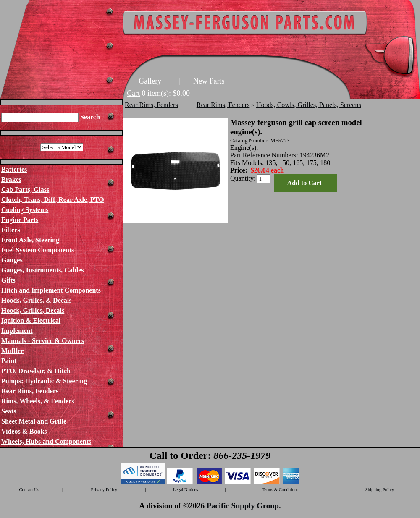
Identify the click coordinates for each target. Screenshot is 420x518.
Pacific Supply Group (243, 506)
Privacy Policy (104, 490)
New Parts (209, 81)
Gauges (12, 260)
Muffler (12, 351)
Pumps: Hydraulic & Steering (44, 381)
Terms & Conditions (280, 490)
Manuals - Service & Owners (43, 341)
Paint (9, 361)
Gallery (150, 81)
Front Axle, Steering (30, 240)
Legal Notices (185, 490)
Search (90, 117)
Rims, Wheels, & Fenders (38, 401)
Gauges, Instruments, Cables (42, 270)
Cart (133, 93)
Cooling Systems (25, 210)
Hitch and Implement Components (51, 290)
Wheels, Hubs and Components (46, 441)
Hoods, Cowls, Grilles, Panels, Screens (309, 105)
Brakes (11, 179)
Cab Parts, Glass (25, 190)
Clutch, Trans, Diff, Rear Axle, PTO (53, 200)
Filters (10, 230)
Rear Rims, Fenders (30, 391)
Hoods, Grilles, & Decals (37, 300)
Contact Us (29, 490)
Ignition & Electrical (31, 320)
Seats (9, 411)
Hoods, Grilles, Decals (33, 310)
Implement (17, 331)
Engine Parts (20, 220)
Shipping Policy (380, 490)
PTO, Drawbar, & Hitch (36, 371)
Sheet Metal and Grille (34, 421)
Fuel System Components (38, 250)
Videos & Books (24, 431)
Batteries (14, 169)
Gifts (8, 280)
